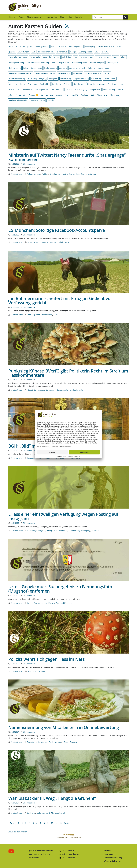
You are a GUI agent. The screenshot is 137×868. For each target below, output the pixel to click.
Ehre (119, 46)
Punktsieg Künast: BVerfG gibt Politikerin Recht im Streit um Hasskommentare (68, 373)
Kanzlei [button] (13, 17)
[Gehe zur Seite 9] (48, 823)
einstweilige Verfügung (37, 79)
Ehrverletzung (109, 90)
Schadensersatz (87, 57)
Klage (123, 57)
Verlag (116, 57)
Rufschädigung (81, 90)
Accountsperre (26, 46)
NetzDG (75, 95)
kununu (59, 95)
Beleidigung (90, 46)
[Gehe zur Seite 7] (41, 823)
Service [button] (69, 17)
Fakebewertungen (37, 100)
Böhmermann (15, 68)
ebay (11, 95)
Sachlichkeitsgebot (116, 84)
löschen (107, 73)
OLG (93, 95)
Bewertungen (24, 52)
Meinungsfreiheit (42, 46)
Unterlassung (79, 84)
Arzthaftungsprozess (61, 63)
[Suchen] (108, 17)
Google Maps (95, 90)
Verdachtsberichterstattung (38, 63)
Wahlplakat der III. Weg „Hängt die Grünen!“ (52, 798)
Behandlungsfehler (80, 63)
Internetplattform (42, 90)
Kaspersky (47, 57)
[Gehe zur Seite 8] (44, 823)
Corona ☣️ (34, 95)
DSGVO (105, 52)
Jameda (12, 52)
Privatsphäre (21, 95)
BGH (34, 52)
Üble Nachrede (47, 95)
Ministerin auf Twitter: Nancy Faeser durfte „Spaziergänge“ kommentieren (67, 157)
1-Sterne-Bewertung (93, 73)
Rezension (78, 73)
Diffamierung (66, 79)
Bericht (120, 90)
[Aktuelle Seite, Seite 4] (30, 823)
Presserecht (35, 57)
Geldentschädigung (17, 84)
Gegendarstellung (81, 79)
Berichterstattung (103, 57)
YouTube (84, 95)
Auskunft (63, 68)
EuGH (97, 52)
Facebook (13, 46)
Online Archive (110, 79)
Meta (53, 46)
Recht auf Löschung (17, 79)
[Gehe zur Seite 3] (26, 823)
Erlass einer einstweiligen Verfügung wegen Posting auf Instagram (63, 516)
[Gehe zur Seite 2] (22, 823)
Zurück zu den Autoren (18, 832)
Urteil (12, 90)
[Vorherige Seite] (13, 823)
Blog (62, 17)
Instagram (53, 79)
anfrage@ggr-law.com (71, 854)
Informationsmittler (46, 52)
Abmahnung (102, 95)
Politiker (67, 84)
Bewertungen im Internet (45, 73)
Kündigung (57, 84)
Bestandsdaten (50, 68)
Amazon (69, 90)
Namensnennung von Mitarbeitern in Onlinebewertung (64, 727)
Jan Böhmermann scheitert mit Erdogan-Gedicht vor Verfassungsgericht (60, 300)
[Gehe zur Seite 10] (52, 823)
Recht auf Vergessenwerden (21, 73)
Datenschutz (62, 52)
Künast (57, 57)
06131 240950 (67, 851)
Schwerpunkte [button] (51, 17)
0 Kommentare (29, 164)
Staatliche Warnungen (18, 57)
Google (73, 52)
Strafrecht (62, 46)
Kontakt (78, 17)
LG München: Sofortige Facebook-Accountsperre (57, 230)
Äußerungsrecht (76, 46)
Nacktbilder (45, 84)
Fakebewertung (64, 73)
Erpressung (33, 84)
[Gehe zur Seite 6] (37, 823)
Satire (26, 68)
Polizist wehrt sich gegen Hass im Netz (46, 659)
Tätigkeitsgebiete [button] (34, 17)
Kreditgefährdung (17, 63)
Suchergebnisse (85, 52)
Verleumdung (104, 68)
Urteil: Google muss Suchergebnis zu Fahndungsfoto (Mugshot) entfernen (60, 589)
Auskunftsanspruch (77, 68)
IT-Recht (51, 100)
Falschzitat (67, 57)
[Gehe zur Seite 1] (19, 823)
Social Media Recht (24, 90)
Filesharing (114, 95)
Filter (67, 95)
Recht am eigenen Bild (18, 100)
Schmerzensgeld (97, 63)
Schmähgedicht (113, 63)
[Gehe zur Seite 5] (33, 823)
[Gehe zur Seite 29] (61, 823)
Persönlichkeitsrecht (106, 46)
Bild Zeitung (96, 79)
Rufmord (92, 68)
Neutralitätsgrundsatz (96, 84)
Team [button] (21, 17)
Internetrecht (57, 90)
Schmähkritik (36, 68)
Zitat (76, 57)
